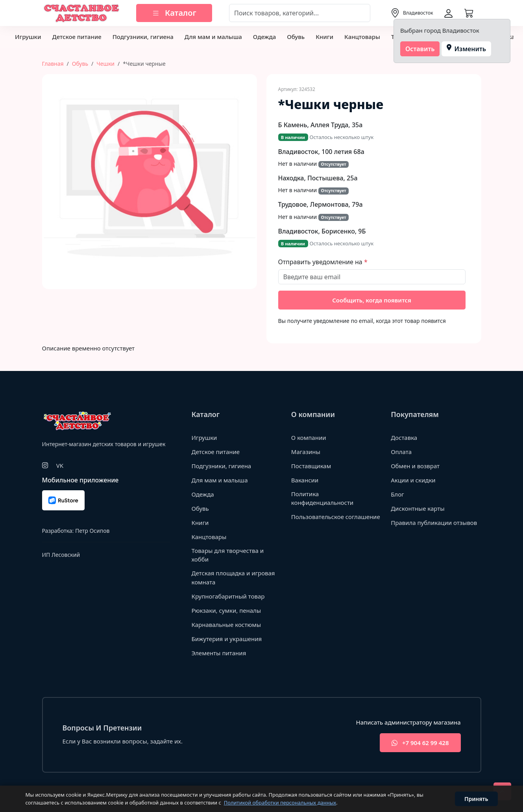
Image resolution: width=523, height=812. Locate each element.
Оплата (401, 452)
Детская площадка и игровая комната (233, 577)
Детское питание (77, 37)
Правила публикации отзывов (434, 523)
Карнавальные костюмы (226, 625)
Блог (397, 494)
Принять (476, 799)
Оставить (420, 49)
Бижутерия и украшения (227, 639)
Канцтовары (362, 37)
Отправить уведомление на (321, 262)
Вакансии (305, 480)
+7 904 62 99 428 (420, 743)
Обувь (296, 37)
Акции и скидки (413, 480)
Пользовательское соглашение (336, 517)
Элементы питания (219, 653)
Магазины (306, 452)
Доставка (404, 438)
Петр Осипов (92, 531)
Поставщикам (311, 466)
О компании (309, 438)
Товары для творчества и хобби (228, 555)
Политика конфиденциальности (322, 498)
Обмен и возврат (415, 466)
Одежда (264, 37)
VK (60, 465)
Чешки (105, 64)
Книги (324, 37)
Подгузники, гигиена (143, 37)
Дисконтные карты (418, 508)
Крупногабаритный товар (228, 596)
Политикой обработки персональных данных (280, 803)
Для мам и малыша (213, 37)
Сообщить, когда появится (372, 300)
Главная (53, 64)
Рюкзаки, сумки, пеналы (226, 610)
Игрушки (28, 37)
